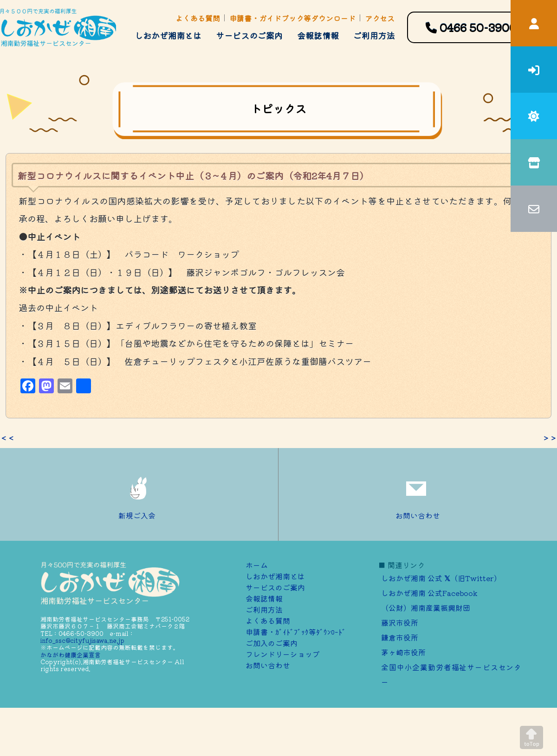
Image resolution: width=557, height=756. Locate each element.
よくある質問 (198, 18)
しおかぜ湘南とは (168, 35)
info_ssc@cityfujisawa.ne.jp (82, 640)
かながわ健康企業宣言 (71, 655)
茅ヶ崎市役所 (403, 652)
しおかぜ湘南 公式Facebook (429, 593)
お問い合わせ (418, 494)
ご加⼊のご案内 (272, 643)
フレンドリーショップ (283, 654)
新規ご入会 (139, 494)
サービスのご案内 (249, 35)
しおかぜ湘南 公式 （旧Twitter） (441, 578)
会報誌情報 (318, 35)
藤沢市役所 (400, 622)
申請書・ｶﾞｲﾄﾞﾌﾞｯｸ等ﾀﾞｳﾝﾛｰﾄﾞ (296, 632)
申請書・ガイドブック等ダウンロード (292, 18)
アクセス (380, 18)
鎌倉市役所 (400, 637)
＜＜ (7, 438)
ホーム (257, 565)
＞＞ (550, 438)
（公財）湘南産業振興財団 (426, 608)
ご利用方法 (374, 35)
